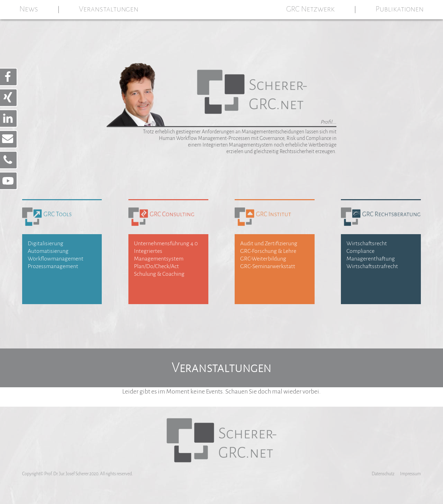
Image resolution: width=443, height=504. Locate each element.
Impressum (410, 474)
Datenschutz (383, 474)
